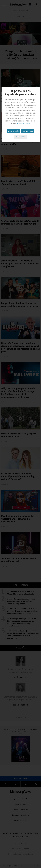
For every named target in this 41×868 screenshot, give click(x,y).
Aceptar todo (13, 131)
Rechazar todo (28, 131)
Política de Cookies (24, 124)
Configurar (20, 137)
